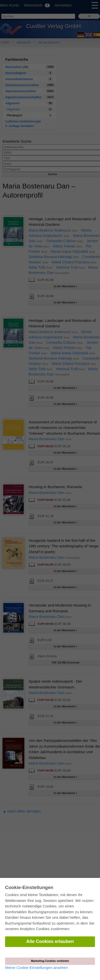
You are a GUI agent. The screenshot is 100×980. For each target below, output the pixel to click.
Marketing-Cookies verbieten (50, 961)
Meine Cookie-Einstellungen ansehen (37, 968)
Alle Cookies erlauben (50, 941)
